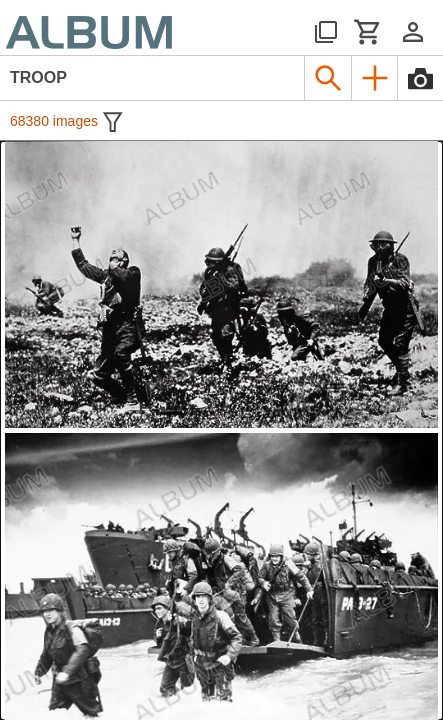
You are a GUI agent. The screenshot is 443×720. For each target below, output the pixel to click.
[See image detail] (221, 284)
